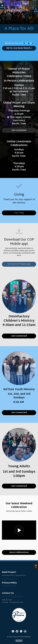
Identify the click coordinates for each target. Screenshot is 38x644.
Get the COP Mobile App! (19, 264)
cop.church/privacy (9, 586)
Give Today (19, 213)
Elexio (19, 641)
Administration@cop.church (12, 596)
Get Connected (19, 486)
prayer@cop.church (9, 579)
